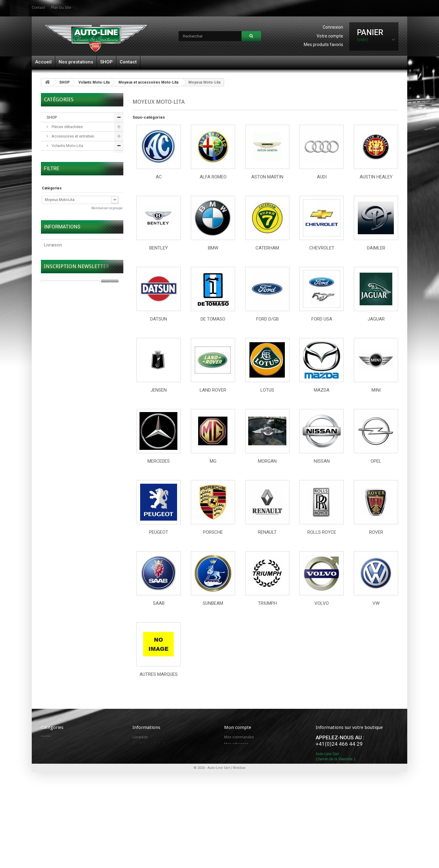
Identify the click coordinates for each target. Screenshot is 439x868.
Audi (322, 177)
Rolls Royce (322, 532)
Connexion (333, 27)
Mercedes (159, 461)
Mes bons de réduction (243, 758)
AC (159, 177)
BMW (213, 248)
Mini (376, 390)
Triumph (267, 603)
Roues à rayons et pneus (73, 240)
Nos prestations (76, 62)
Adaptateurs (62, 221)
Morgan (267, 461)
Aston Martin (267, 177)
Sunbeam (213, 603)
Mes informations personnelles (250, 751)
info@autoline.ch (344, 799)
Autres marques (159, 674)
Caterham (267, 248)
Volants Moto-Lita (94, 82)
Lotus (267, 390)
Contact (128, 62)
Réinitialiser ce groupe (107, 301)
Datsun (159, 319)
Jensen (159, 390)
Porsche (213, 532)
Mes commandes (239, 737)
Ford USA (322, 319)
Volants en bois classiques (75, 155)
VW (376, 603)
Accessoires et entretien (73, 136)
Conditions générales (65, 418)
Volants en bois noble (70, 165)
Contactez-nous (146, 751)
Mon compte (238, 727)
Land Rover (213, 390)
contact (38, 8)
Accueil (43, 62)
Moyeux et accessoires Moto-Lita (148, 82)
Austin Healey (376, 177)
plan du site (61, 8)
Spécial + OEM (64, 183)
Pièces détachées (67, 127)
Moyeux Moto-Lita (67, 202)
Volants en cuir (64, 174)
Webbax (239, 836)
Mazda (322, 390)
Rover (376, 532)
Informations (62, 390)
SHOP (106, 62)
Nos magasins (58, 429)
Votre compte (330, 36)
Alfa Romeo (213, 177)
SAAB (159, 603)
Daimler (376, 248)
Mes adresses (236, 744)
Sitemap (139, 758)
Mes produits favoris (323, 45)
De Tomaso (213, 319)
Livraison (53, 406)
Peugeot (159, 532)
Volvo (322, 603)
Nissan (322, 461)
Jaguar (376, 319)
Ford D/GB (267, 319)
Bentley (159, 248)
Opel (376, 461)
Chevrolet (322, 248)
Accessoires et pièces (71, 212)
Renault (267, 532)
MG (213, 461)
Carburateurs (62, 231)
